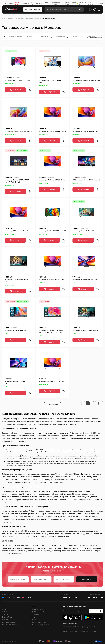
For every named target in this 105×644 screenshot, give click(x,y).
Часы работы (90, 3)
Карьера (26, 3)
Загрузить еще (52, 403)
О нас (32, 3)
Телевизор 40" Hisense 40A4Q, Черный (86, 80)
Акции (11, 3)
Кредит (34, 616)
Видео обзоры (7, 616)
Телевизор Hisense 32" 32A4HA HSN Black (51, 81)
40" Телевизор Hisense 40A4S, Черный (18, 131)
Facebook (7, 597)
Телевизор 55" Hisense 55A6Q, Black (51, 280)
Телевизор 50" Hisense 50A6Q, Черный (52, 180)
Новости (5, 3)
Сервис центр (46, 3)
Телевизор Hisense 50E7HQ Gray (16, 331)
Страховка (35, 613)
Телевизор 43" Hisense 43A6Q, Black (85, 131)
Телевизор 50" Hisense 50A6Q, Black (17, 231)
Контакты (39, 3)
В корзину (15, 90)
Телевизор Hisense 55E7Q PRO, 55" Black (17, 382)
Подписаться (96, 610)
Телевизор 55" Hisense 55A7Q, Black (85, 331)
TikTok (17, 597)
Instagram (27, 597)
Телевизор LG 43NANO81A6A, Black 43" (52, 231)
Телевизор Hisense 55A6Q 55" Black (85, 231)
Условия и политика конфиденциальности (10, 622)
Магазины (6, 611)
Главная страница (8, 19)
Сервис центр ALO (38, 608)
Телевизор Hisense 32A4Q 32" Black (17, 80)
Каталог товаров (33, 9)
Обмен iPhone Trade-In (57, 3)
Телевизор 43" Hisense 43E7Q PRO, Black (17, 281)
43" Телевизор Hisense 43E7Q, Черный (86, 180)
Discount (34, 619)
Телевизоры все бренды (33, 19)
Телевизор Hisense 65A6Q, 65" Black (51, 381)
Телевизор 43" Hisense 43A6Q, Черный (52, 131)
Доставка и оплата (38, 611)
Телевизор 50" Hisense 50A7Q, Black (85, 280)
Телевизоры (20, 19)
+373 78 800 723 (96, 597)
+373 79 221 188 (82, 3)
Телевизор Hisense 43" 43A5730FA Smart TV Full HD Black (17, 181)
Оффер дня (18, 3)
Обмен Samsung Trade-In (70, 3)
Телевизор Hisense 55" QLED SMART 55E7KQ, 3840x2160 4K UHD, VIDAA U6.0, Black (51, 332)
